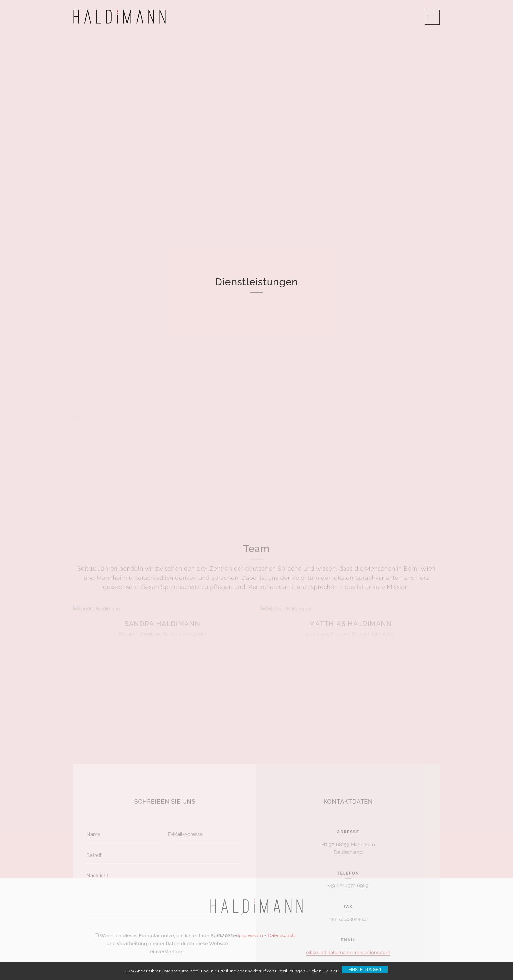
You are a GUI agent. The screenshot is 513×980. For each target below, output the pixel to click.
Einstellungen (365, 970)
